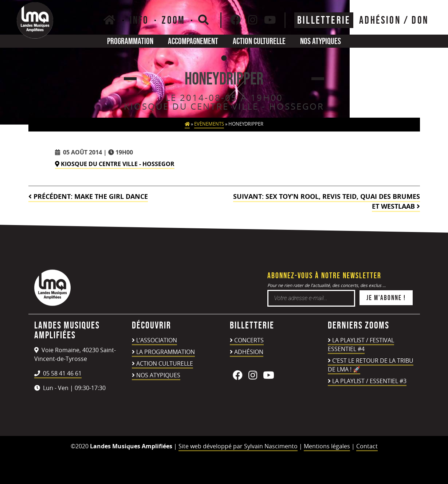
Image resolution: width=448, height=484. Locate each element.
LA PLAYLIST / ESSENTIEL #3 (369, 381)
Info (139, 20)
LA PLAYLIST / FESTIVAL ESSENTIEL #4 (361, 345)
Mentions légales (327, 446)
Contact (367, 446)
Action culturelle (259, 41)
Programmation (130, 41)
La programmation (166, 352)
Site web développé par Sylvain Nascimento (238, 446)
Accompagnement (193, 41)
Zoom (173, 20)
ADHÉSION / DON (394, 20)
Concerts (249, 340)
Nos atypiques (321, 41)
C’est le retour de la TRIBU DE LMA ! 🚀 (371, 365)
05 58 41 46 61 (58, 373)
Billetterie (324, 20)
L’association (157, 340)
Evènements (209, 124)
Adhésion (249, 352)
